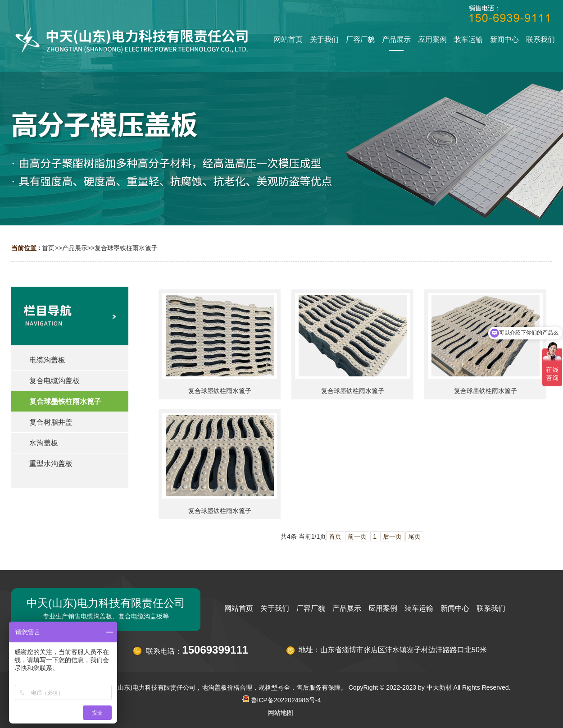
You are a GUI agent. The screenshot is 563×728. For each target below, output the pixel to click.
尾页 (414, 536)
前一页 (357, 536)
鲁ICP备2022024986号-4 (282, 700)
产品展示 (75, 248)
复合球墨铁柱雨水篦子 (126, 248)
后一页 (392, 536)
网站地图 (281, 713)
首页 (48, 248)
